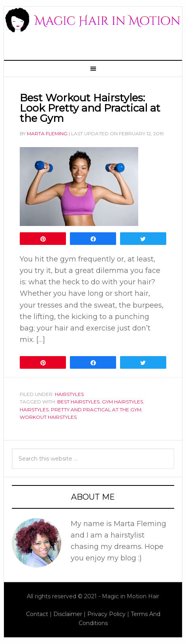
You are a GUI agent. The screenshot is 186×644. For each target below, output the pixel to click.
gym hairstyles (122, 402)
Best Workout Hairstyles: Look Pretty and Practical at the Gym (90, 108)
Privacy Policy (106, 614)
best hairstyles (78, 402)
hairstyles (34, 410)
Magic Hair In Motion (93, 29)
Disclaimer (68, 614)
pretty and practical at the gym (96, 410)
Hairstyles (69, 394)
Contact (37, 614)
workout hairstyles (48, 417)
